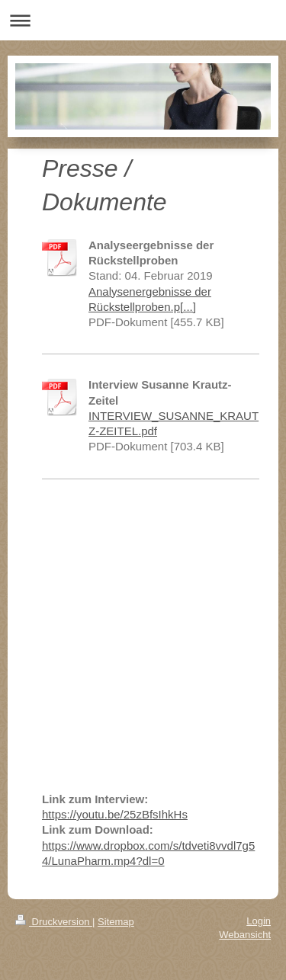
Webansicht (245, 935)
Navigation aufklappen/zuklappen (143, 20)
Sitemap (116, 922)
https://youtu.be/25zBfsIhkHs (115, 814)
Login (259, 921)
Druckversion (54, 922)
